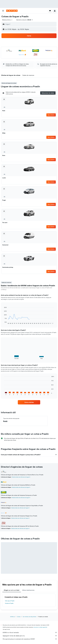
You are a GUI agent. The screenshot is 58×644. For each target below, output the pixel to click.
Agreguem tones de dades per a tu (30, 636)
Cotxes (19, 617)
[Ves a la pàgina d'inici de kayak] (12, 11)
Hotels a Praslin (9, 603)
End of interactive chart (3, 323)
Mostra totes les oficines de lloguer (21, 477)
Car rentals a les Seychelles (29, 617)
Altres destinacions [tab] (28, 590)
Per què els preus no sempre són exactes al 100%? (30, 639)
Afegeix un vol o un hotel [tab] (12, 590)
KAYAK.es (12, 617)
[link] (29, 402)
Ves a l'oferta (51, 115)
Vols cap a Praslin (10, 601)
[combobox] (7, 20)
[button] (3, 11)
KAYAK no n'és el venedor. (30, 632)
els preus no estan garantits (40, 627)
